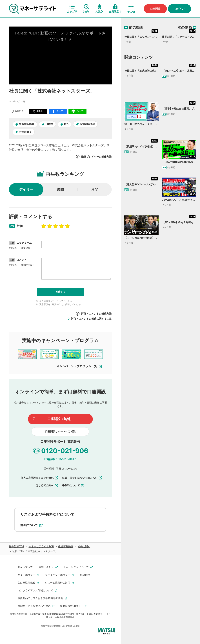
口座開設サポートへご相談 (60, 431)
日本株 (49, 124)
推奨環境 (85, 575)
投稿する (60, 292)
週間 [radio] (60, 189)
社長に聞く (25, 132)
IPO (66, 124)
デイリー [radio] (26, 189)
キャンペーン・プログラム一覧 (80, 366)
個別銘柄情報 (87, 124)
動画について (32, 525)
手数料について (74, 486)
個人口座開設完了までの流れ (40, 478)
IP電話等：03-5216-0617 (60, 459)
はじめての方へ (47, 486)
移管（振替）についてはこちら (82, 478)
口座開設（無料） (60, 419)
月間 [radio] (95, 189)
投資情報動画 (27, 124)
